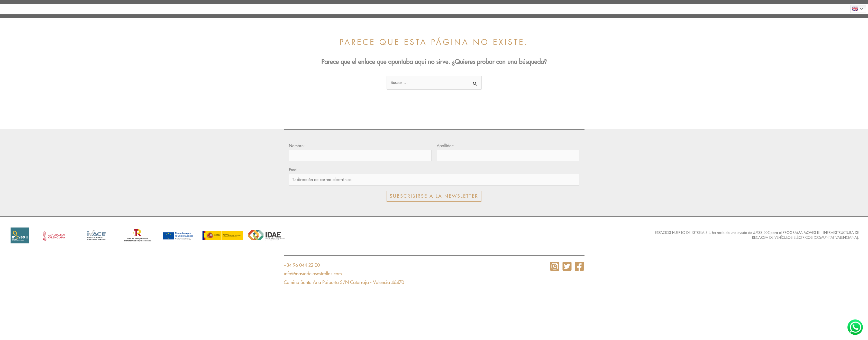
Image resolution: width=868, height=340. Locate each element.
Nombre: (297, 146)
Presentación (366, 9)
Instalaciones (468, 9)
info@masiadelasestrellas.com (313, 274)
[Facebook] (579, 266)
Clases (400, 9)
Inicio (332, 9)
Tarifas (503, 9)
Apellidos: (446, 146)
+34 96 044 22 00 (302, 265)
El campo (430, 9)
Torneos (533, 9)
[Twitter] (567, 266)
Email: (294, 170)
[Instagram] (555, 266)
